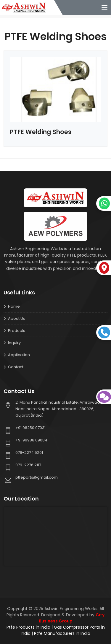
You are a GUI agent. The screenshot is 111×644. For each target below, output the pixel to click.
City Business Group (72, 618)
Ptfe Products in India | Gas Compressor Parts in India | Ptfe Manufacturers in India (56, 630)
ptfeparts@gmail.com (37, 477)
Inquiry (14, 343)
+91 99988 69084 (31, 440)
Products (17, 331)
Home (14, 306)
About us (17, 318)
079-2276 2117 (28, 465)
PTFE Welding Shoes (41, 132)
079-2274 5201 (29, 453)
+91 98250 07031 (30, 428)
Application (19, 355)
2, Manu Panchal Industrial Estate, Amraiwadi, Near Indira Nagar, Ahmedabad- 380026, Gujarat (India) (58, 409)
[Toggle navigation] (104, 8)
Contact (16, 367)
